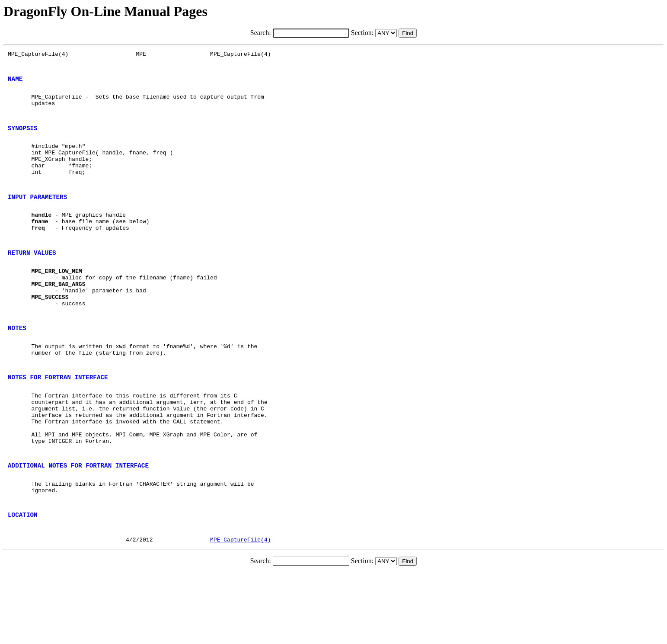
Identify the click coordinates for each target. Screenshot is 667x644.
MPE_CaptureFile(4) (240, 611)
